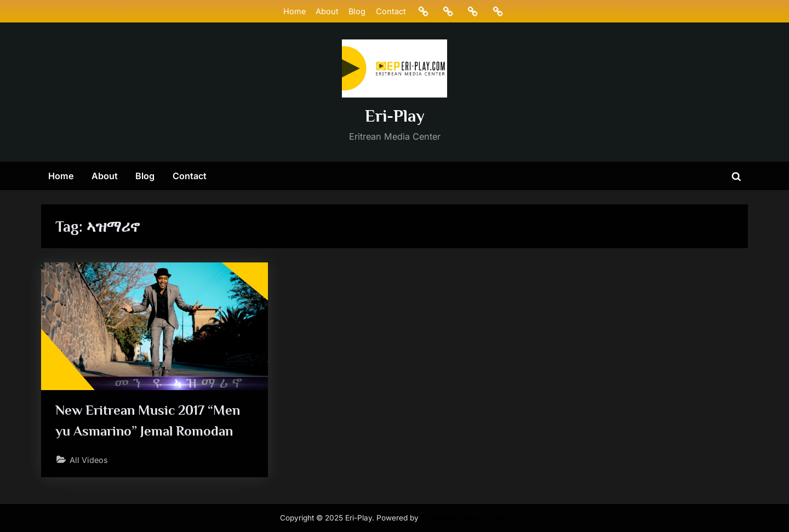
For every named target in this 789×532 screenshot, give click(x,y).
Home (295, 11)
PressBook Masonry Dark (465, 518)
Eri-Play (395, 116)
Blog (357, 11)
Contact (391, 11)
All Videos (89, 460)
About (327, 11)
